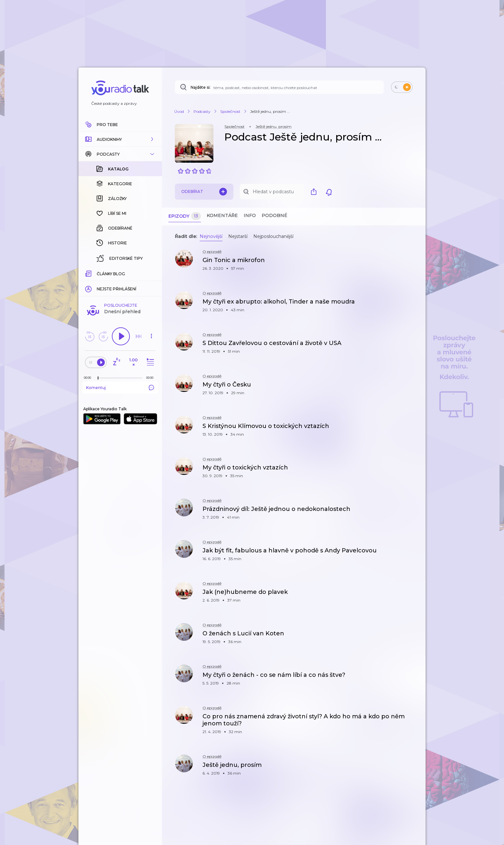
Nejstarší (238, 236)
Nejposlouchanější (273, 236)
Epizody (185, 216)
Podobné (274, 215)
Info (250, 215)
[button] (120, 139)
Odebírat (204, 192)
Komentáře (222, 215)
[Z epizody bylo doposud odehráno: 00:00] (89, 273)
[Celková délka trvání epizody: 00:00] (151, 273)
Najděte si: (201, 87)
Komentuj (120, 283)
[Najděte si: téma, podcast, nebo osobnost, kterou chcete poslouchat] (279, 87)
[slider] (98, 273)
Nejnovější (211, 236)
